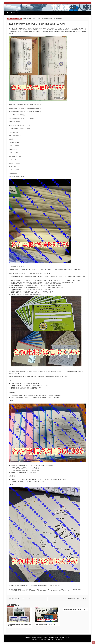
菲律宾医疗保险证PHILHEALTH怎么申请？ (20, 599)
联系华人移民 (15, 13)
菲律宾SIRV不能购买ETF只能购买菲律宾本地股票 (20, 625)
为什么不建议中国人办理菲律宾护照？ (76, 599)
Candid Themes (59, 639)
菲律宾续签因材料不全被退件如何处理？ (75, 609)
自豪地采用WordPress (38, 639)
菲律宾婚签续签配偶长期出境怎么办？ (47, 624)
